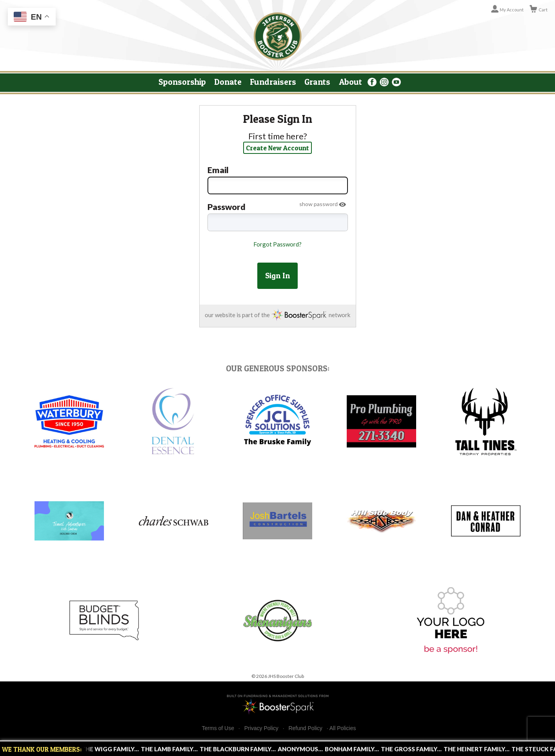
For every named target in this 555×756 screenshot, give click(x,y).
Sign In (277, 276)
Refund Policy (305, 728)
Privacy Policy (261, 728)
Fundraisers (273, 82)
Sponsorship (182, 82)
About (350, 82)
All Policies (343, 728)
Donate (228, 82)
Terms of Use (218, 728)
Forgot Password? (277, 244)
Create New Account (277, 148)
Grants (317, 82)
